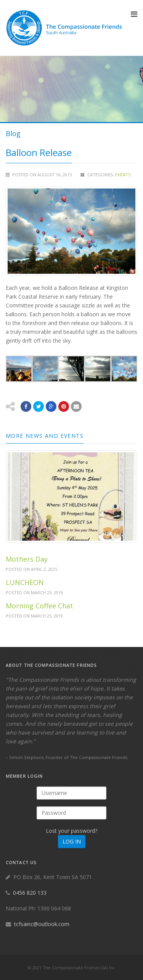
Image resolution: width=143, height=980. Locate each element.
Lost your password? (71, 831)
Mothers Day (27, 559)
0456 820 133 (30, 893)
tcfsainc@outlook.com (42, 924)
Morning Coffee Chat (39, 606)
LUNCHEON (25, 582)
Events (123, 175)
